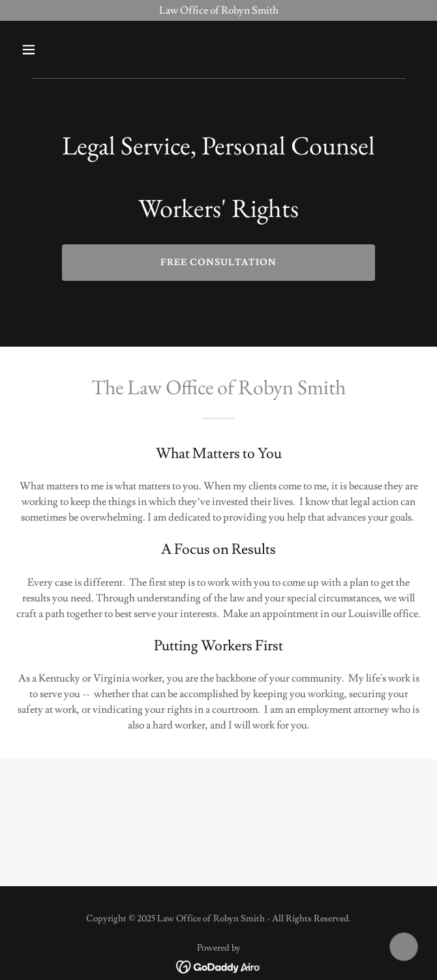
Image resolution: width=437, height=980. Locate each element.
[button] (46, 50)
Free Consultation (218, 263)
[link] (219, 964)
